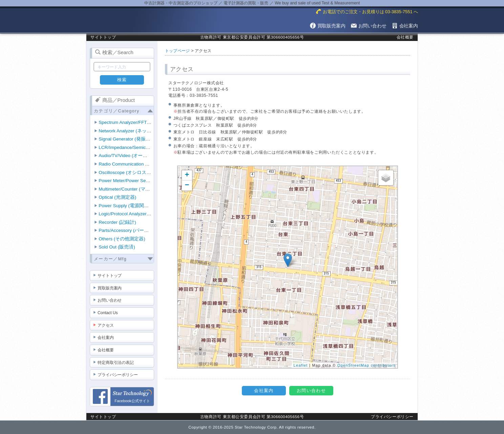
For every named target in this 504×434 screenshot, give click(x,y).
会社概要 (405, 37)
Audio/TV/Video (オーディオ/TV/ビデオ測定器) (147, 156)
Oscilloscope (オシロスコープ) (130, 172)
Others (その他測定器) (122, 239)
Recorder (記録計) (117, 222)
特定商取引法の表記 (116, 363)
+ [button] (187, 175)
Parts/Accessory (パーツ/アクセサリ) (137, 230)
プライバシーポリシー (118, 375)
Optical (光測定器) (117, 197)
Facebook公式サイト (132, 399)
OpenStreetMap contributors (366, 365)
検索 (122, 80)
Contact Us (108, 313)
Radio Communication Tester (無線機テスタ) (144, 164)
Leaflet (301, 365)
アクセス (106, 325)
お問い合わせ (110, 300)
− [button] (187, 186)
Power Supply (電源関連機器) (129, 206)
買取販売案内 (110, 288)
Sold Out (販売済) (117, 247)
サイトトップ (103, 37)
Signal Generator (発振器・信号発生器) (139, 139)
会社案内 (106, 338)
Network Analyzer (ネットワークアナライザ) (145, 131)
